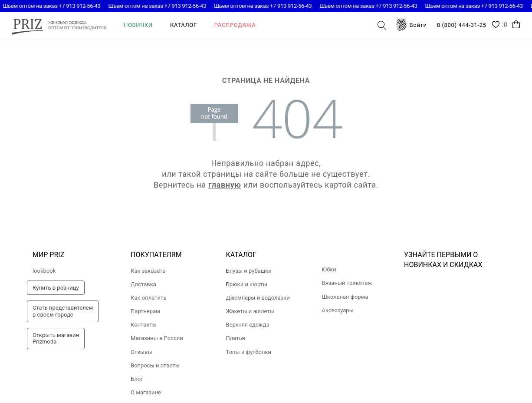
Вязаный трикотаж (347, 283)
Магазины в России (157, 338)
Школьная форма (345, 297)
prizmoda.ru (59, 25)
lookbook (44, 271)
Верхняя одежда (248, 325)
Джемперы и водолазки (258, 298)
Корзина (516, 25)
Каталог (184, 25)
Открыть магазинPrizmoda (56, 339)
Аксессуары (338, 310)
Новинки (138, 25)
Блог (137, 379)
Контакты (144, 325)
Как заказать (148, 271)
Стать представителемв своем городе (63, 311)
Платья (236, 338)
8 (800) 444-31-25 (462, 25)
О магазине (146, 392)
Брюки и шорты (247, 284)
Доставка (143, 284)
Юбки (329, 269)
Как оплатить (148, 298)
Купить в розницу (56, 288)
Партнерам (145, 311)
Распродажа (235, 25)
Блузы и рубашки (249, 271)
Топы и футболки (249, 352)
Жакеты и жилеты (250, 311)
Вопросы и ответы (155, 365)
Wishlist (500, 25)
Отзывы (141, 352)
